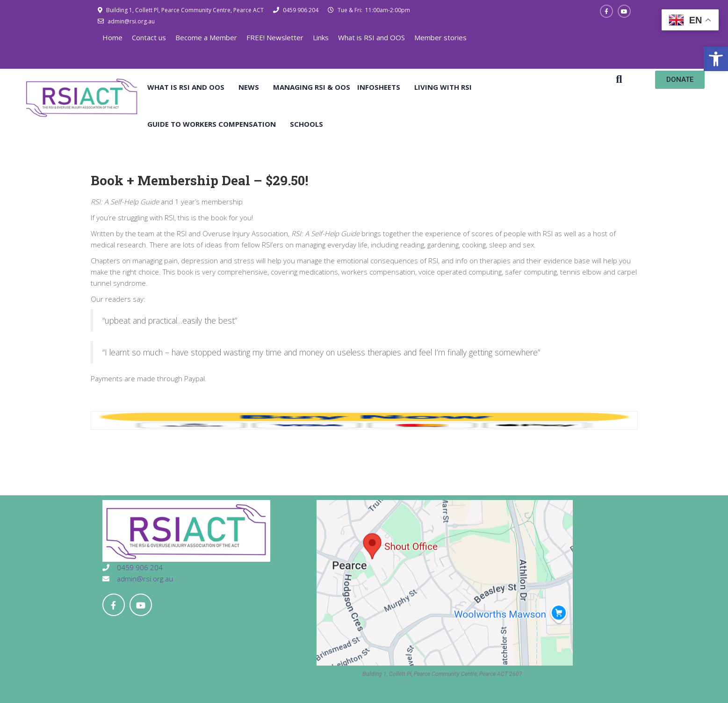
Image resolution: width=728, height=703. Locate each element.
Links (321, 37)
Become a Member (206, 37)
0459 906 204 (300, 10)
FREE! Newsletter (275, 37)
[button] (716, 59)
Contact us (149, 37)
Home (112, 37)
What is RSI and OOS (371, 37)
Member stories (440, 37)
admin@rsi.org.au (130, 21)
